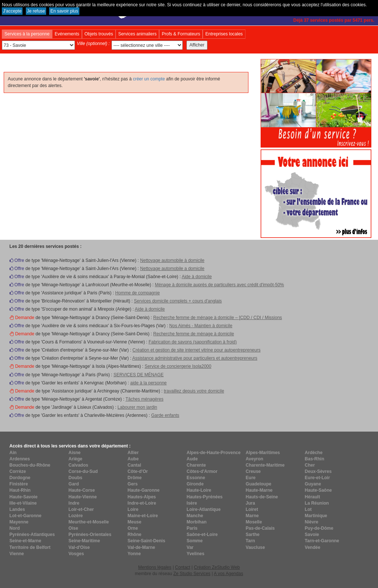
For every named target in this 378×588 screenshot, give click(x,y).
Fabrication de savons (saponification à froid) (193, 342)
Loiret (252, 509)
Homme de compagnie (138, 293)
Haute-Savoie (24, 497)
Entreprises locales (224, 34)
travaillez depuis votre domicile (194, 391)
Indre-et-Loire (142, 503)
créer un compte (149, 79)
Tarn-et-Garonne (322, 541)
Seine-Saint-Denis (147, 541)
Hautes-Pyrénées (205, 497)
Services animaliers (137, 34)
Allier (133, 453)
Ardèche (314, 453)
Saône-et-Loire (202, 535)
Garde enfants (165, 415)
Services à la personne (27, 34)
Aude (192, 459)
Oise (73, 528)
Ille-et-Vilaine (23, 503)
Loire (133, 509)
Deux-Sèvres (318, 471)
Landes (17, 509)
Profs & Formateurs (181, 34)
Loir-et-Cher (81, 509)
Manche (195, 516)
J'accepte (12, 11)
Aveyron (255, 459)
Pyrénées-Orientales (90, 535)
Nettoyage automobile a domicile (172, 269)
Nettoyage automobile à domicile (172, 260)
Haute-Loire (199, 490)
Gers (133, 484)
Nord (15, 528)
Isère (192, 503)
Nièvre (312, 522)
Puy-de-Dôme (319, 528)
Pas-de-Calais (260, 528)
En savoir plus (64, 11)
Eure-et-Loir (317, 478)
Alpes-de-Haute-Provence (214, 453)
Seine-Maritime (84, 541)
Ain (13, 453)
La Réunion (317, 503)
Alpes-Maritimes (263, 453)
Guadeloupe (259, 484)
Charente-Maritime (265, 465)
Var (190, 547)
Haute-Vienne (83, 497)
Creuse (253, 471)
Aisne (75, 453)
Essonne (196, 478)
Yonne (134, 554)
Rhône (135, 535)
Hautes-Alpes (142, 497)
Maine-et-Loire (143, 516)
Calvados (78, 465)
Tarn (250, 541)
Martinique (316, 516)
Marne (252, 516)
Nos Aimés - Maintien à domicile (201, 326)
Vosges (76, 554)
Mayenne (19, 522)
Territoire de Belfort (30, 547)
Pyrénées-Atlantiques (32, 535)
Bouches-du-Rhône (30, 465)
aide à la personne (149, 383)
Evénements (67, 34)
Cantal (135, 465)
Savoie (312, 535)
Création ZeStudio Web (217, 567)
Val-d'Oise (79, 547)
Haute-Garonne (144, 490)
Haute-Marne (259, 490)
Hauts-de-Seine (262, 497)
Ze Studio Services (192, 574)
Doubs (75, 478)
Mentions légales (155, 567)
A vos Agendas (228, 574)
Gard (74, 484)
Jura (250, 503)
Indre (74, 503)
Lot (308, 509)
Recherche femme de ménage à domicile (194, 334)
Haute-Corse (82, 490)
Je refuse (36, 11)
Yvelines (196, 554)
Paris (192, 528)
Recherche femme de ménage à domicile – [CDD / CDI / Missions (218, 318)
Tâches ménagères (145, 399)
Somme (195, 541)
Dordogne (20, 478)
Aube (133, 459)
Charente (196, 465)
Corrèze (18, 471)
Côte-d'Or (138, 471)
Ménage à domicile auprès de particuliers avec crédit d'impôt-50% (219, 285)
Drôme (135, 478)
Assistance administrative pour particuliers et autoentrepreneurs (195, 358)
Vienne (17, 554)
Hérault (312, 497)
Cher (310, 465)
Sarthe (253, 535)
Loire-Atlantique (204, 509)
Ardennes (20, 459)
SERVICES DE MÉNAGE (138, 375)
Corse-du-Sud (83, 471)
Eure (251, 478)
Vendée (313, 547)
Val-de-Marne (142, 547)
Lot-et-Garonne (26, 516)
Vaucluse (255, 547)
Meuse (135, 522)
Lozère (76, 516)
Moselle (254, 522)
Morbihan (197, 522)
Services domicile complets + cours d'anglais (178, 301)
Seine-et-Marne (25, 541)
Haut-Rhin (20, 490)
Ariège (75, 459)
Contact (183, 567)
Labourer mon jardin (137, 407)
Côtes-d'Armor (202, 471)
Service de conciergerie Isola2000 (178, 366)
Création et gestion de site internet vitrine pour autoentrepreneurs (197, 350)
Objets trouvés (99, 34)
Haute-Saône (318, 490)
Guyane (313, 484)
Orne (133, 528)
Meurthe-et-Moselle (89, 522)
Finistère (19, 484)
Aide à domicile (197, 277)
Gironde (195, 484)
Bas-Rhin (315, 459)
